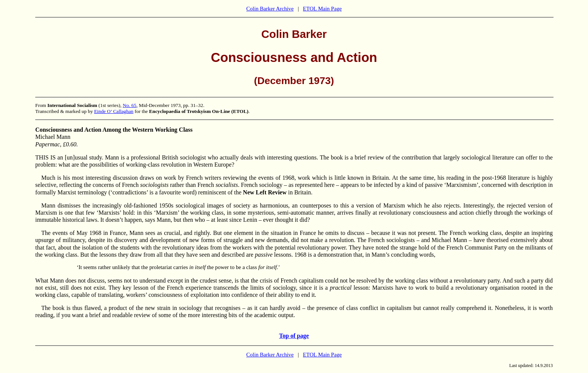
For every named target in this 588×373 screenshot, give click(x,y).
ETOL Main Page (322, 9)
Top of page (294, 336)
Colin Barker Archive (270, 9)
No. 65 (129, 105)
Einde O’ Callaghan (114, 111)
